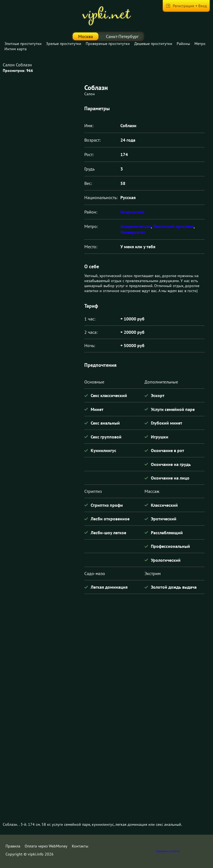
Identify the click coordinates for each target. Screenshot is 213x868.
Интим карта (16, 49)
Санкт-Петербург (122, 36)
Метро (200, 44)
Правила (13, 846)
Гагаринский (132, 212)
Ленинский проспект (173, 226)
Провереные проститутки (108, 44)
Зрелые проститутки (64, 44)
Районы (183, 44)
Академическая (136, 226)
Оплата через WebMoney (46, 846)
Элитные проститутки (23, 44)
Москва (86, 36)
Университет (133, 232)
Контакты (80, 846)
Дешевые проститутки (153, 44)
